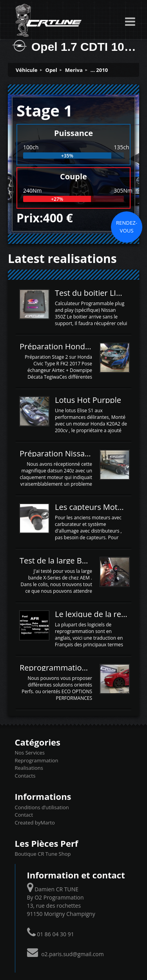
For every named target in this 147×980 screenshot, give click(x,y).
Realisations (29, 768)
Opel (51, 70)
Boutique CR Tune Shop (43, 854)
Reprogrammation (37, 760)
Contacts (25, 776)
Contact (24, 815)
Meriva (74, 70)
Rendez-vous (127, 227)
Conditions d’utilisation (42, 807)
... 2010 (99, 70)
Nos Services (30, 753)
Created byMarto (35, 823)
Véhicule (27, 70)
